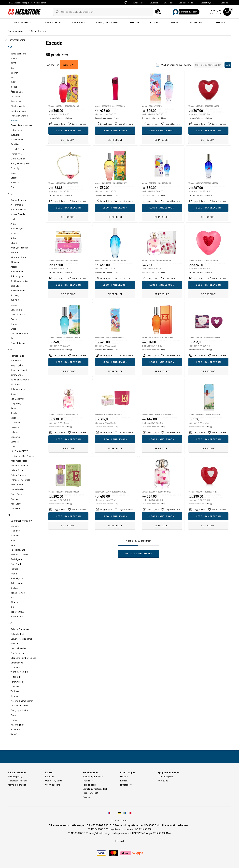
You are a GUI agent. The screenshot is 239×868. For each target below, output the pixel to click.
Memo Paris (16, 494)
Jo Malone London (20, 380)
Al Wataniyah (17, 228)
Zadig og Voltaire (19, 710)
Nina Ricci (15, 531)
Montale (14, 499)
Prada (14, 574)
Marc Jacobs (17, 485)
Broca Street (17, 616)
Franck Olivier (17, 149)
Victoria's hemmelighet (22, 701)
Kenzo (14, 408)
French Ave (16, 154)
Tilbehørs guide (165, 777)
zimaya (14, 720)
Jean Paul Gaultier (20, 370)
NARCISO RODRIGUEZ (21, 521)
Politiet (14, 569)
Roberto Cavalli (18, 612)
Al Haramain (17, 205)
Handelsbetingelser (18, 781)
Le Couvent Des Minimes (22, 456)
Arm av (14, 233)
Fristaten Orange (19, 116)
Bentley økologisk (19, 281)
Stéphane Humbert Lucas (23, 658)
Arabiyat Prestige (19, 248)
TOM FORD (16, 677)
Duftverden (16, 135)
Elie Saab (15, 97)
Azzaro (14, 267)
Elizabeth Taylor (19, 111)
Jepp (13, 394)
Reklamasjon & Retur (93, 777)
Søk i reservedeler (187, 3)
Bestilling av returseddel (95, 789)
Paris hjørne (16, 559)
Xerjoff (14, 734)
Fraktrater (88, 781)
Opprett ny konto (208, 3)
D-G (10, 47)
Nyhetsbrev (126, 785)
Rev (12, 597)
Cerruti (14, 319)
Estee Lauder (17, 130)
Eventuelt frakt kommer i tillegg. (60, 133)
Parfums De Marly (19, 554)
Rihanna (14, 602)
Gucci (13, 173)
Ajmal (13, 224)
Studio (14, 243)
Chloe (13, 329)
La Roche (15, 422)
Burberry (15, 295)
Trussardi (15, 686)
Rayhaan (15, 588)
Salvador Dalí (17, 634)
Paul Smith (16, 564)
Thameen (15, 667)
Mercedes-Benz (18, 489)
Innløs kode (168, 3)
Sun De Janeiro (18, 653)
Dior (13, 68)
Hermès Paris (17, 356)
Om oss (124, 777)
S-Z (10, 623)
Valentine (15, 729)
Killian (13, 418)
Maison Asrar (17, 470)
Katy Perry (16, 403)
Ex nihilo (15, 144)
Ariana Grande (18, 214)
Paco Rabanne (18, 550)
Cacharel (15, 305)
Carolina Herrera (19, 314)
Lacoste (15, 427)
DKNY (13, 82)
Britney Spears (18, 291)
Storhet (14, 178)
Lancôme (15, 437)
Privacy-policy (15, 777)
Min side (87, 797)
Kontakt (124, 781)
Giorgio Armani (18, 159)
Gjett (13, 187)
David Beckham (18, 54)
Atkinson (15, 262)
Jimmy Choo (17, 375)
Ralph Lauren (17, 583)
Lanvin (14, 446)
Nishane (14, 535)
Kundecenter (139, 3)
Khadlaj (14, 413)
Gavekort (154, 3)
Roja (13, 607)
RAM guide (163, 781)
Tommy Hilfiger (18, 682)
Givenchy (15, 168)
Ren (12, 338)
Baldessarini (17, 271)
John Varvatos (18, 389)
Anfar (13, 238)
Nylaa (13, 545)
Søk (228, 65)
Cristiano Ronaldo (20, 333)
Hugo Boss (16, 360)
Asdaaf (14, 252)
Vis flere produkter (139, 553)
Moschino (15, 508)
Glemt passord (53, 785)
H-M (10, 349)
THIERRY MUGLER (19, 672)
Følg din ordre (90, 785)
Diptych (14, 73)
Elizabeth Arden (18, 106)
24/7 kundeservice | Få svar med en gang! (28, 3)
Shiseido (15, 643)
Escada (14, 120)
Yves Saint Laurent (20, 706)
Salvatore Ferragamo (21, 639)
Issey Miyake (17, 365)
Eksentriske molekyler (21, 125)
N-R (10, 515)
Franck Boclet (17, 139)
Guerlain (15, 182)
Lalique (14, 432)
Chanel (14, 324)
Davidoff (15, 58)
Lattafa (15, 442)
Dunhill (14, 87)
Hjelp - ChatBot (90, 793)
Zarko (14, 715)
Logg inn (225, 3)
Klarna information (17, 785)
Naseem (15, 526)
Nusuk (14, 540)
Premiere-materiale (20, 480)
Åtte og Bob (17, 92)
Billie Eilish (16, 286)
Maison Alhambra (19, 465)
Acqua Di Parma (19, 200)
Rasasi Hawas (18, 593)
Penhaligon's (17, 578)
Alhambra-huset (19, 209)
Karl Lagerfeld (18, 399)
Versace (14, 696)
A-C (10, 193)
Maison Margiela (18, 475)
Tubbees (15, 691)
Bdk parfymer (17, 276)
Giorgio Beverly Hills (20, 163)
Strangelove (17, 663)
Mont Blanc (16, 504)
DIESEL (14, 63)
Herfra (14, 219)
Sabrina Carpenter (20, 629)
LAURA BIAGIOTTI (19, 451)
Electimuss (16, 101)
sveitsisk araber (19, 648)
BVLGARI (15, 300)
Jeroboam (16, 384)
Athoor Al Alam (18, 257)
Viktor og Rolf (17, 725)
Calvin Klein (16, 310)
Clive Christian (18, 343)
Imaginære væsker (20, 461)
